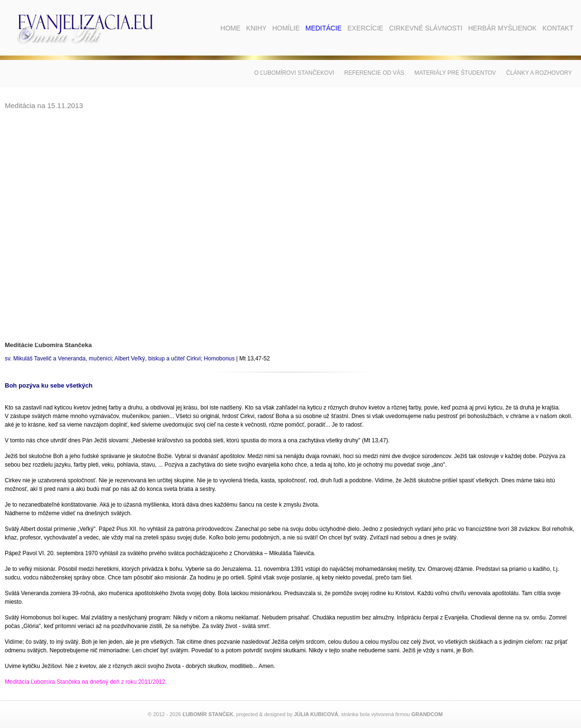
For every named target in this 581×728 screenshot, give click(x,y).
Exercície (365, 28)
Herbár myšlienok (502, 28)
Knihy (256, 28)
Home (230, 28)
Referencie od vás (374, 73)
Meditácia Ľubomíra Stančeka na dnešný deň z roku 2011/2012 (85, 682)
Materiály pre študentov (455, 73)
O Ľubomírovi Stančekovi (294, 73)
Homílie (286, 28)
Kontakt (558, 28)
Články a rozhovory (539, 73)
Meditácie (323, 28)
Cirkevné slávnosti (426, 28)
